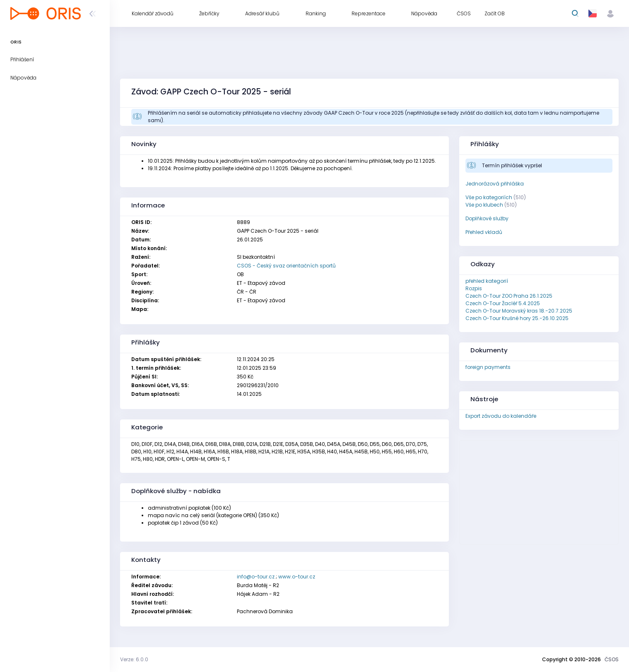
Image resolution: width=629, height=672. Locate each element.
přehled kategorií (487, 281)
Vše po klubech (484, 205)
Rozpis (474, 288)
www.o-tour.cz (297, 577)
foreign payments (488, 367)
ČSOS (612, 659)
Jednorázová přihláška (495, 184)
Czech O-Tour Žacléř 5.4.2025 (503, 303)
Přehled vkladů (484, 232)
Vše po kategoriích (489, 197)
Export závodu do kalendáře (501, 416)
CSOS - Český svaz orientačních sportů (286, 266)
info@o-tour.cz (256, 577)
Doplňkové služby (487, 218)
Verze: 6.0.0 (134, 659)
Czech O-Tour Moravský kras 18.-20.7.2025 (519, 311)
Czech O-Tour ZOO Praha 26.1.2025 (509, 296)
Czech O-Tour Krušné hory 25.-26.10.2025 (517, 318)
